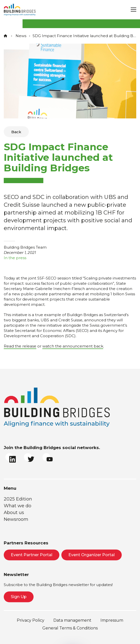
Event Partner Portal (32, 555)
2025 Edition (18, 499)
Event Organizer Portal (92, 555)
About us (14, 513)
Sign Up (19, 597)
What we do (18, 506)
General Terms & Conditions (70, 628)
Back (16, 132)
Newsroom (16, 519)
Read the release (20, 346)
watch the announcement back (73, 346)
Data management (72, 620)
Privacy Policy (31, 620)
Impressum (112, 620)
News (21, 36)
